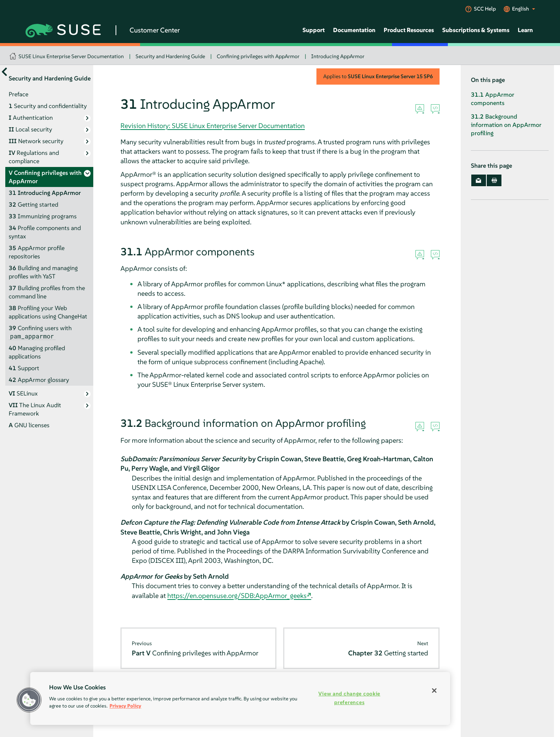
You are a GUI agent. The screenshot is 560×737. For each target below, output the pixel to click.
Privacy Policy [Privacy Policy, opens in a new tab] (125, 706)
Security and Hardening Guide (170, 56)
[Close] (434, 691)
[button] (29, 700)
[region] (240, 698)
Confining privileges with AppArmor (258, 56)
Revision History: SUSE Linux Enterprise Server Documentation (213, 126)
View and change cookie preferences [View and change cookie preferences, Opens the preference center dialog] (349, 698)
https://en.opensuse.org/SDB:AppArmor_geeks (237, 596)
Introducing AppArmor (338, 56)
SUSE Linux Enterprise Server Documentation (71, 56)
